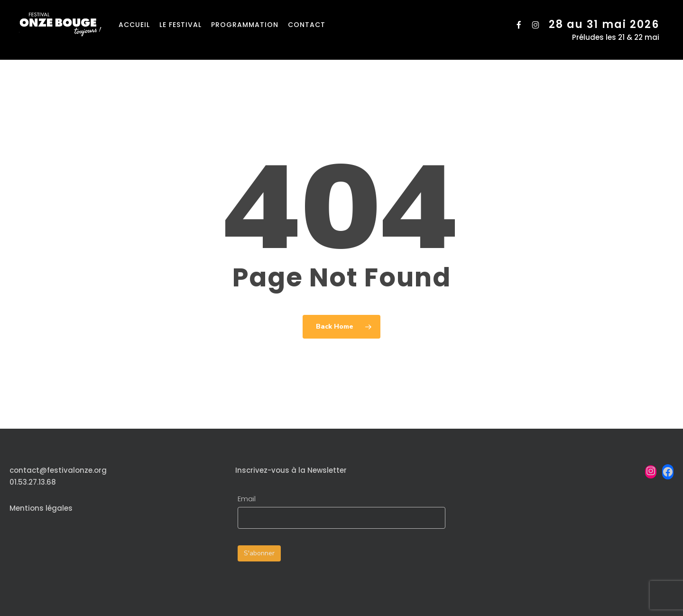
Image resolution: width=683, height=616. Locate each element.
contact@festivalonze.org (58, 470)
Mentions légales (41, 508)
